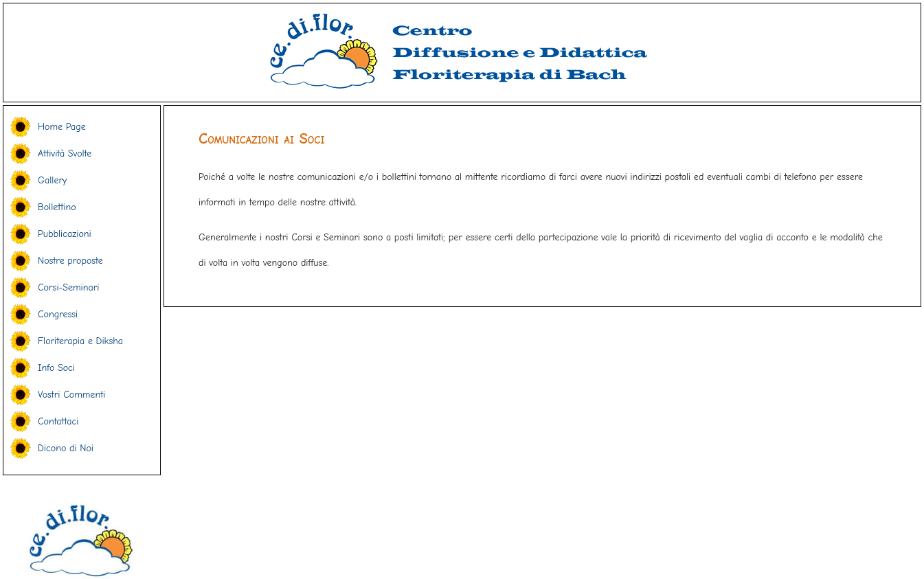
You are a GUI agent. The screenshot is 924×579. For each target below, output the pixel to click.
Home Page (62, 127)
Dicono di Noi (66, 448)
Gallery (52, 180)
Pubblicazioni (65, 234)
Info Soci (56, 368)
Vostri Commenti (71, 395)
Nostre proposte (70, 261)
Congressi (58, 314)
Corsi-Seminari (68, 287)
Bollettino (57, 207)
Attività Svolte (65, 154)
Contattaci (58, 421)
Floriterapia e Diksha (80, 341)
